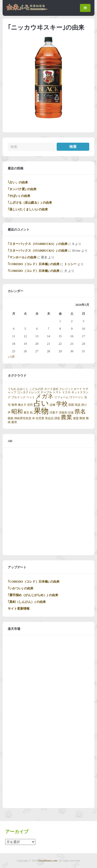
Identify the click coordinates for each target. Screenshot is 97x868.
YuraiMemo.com (48, 860)
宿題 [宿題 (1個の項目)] (71, 405)
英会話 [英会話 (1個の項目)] (49, 418)
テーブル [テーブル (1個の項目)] (46, 392)
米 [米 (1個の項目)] (33, 418)
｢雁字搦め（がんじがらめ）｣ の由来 (33, 595)
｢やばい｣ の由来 (19, 196)
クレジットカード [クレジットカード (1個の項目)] (71, 389)
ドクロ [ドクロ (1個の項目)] (66, 392)
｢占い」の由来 (18, 182)
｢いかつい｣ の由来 (21, 588)
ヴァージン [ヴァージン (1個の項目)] (76, 397)
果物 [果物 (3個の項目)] (41, 411)
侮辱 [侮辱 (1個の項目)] (14, 405)
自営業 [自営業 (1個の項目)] (40, 418)
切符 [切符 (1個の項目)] (30, 405)
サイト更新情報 (19, 609)
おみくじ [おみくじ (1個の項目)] (23, 389)
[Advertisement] (48, 501)
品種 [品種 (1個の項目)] (53, 405)
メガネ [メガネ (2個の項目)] (45, 396)
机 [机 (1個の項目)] (31, 413)
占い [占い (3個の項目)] (41, 403)
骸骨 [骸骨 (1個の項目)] (14, 422)
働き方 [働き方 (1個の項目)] (22, 405)
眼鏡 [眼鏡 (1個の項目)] (11, 418)
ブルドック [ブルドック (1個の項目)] (18, 397)
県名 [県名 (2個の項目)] (80, 412)
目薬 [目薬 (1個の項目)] (71, 413)
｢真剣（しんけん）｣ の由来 (27, 602)
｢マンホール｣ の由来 (22, 257)
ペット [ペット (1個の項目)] (31, 397)
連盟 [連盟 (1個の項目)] (76, 418)
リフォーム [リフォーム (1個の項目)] (61, 397)
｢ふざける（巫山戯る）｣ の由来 (30, 203)
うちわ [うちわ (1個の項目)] (12, 389)
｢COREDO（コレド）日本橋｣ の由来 (34, 264)
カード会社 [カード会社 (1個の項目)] (51, 389)
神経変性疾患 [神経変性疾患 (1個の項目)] (23, 418)
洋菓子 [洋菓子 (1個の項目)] (54, 413)
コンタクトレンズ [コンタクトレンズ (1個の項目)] (28, 392)
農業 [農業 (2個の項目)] (66, 417)
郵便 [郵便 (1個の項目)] (82, 418)
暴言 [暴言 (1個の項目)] (26, 413)
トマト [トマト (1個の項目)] (57, 392)
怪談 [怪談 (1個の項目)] (78, 405)
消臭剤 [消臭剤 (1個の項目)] (63, 413)
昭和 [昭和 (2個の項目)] (17, 412)
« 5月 (11, 357)
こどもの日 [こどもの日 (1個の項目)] (36, 389)
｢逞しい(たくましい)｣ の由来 (28, 209)
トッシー (70, 264)
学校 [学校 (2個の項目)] (62, 404)
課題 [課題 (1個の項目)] (57, 418)
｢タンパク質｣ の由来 (22, 189)
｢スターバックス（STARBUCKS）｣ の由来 (38, 244)
